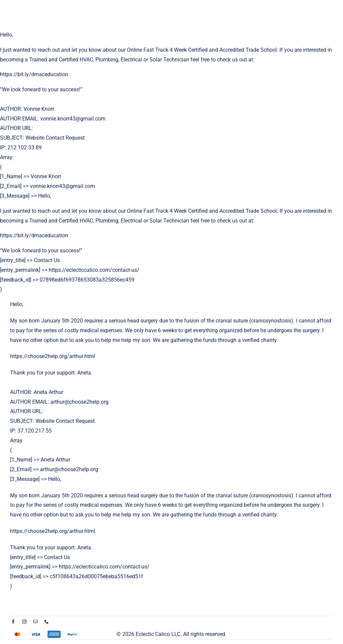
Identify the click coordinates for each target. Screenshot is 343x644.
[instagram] (24, 622)
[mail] (35, 622)
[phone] (47, 622)
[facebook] (13, 622)
